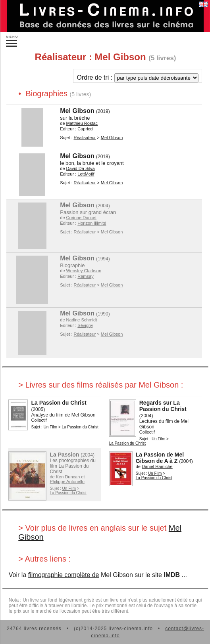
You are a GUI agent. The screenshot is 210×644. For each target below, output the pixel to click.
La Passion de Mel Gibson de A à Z (160, 458)
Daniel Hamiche (157, 466)
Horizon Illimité (92, 223)
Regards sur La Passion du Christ (163, 406)
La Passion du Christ (59, 403)
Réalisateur (85, 138)
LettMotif (86, 174)
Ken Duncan (68, 477)
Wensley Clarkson (84, 271)
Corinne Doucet (81, 218)
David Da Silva (81, 168)
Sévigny (85, 325)
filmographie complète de (64, 575)
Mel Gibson (77, 111)
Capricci (85, 129)
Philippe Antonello (67, 482)
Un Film (50, 427)
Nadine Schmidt (82, 320)
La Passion (64, 455)
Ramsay (85, 276)
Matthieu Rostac (82, 123)
